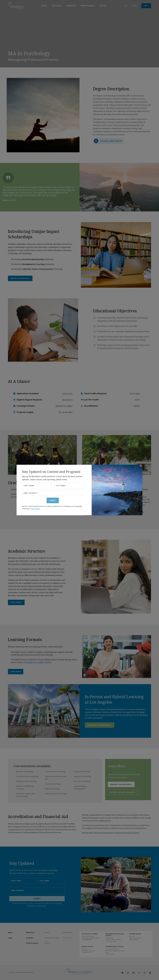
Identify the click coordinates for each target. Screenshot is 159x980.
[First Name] (37, 486)
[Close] (141, 466)
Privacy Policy (35, 509)
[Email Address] (53, 493)
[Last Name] (69, 486)
